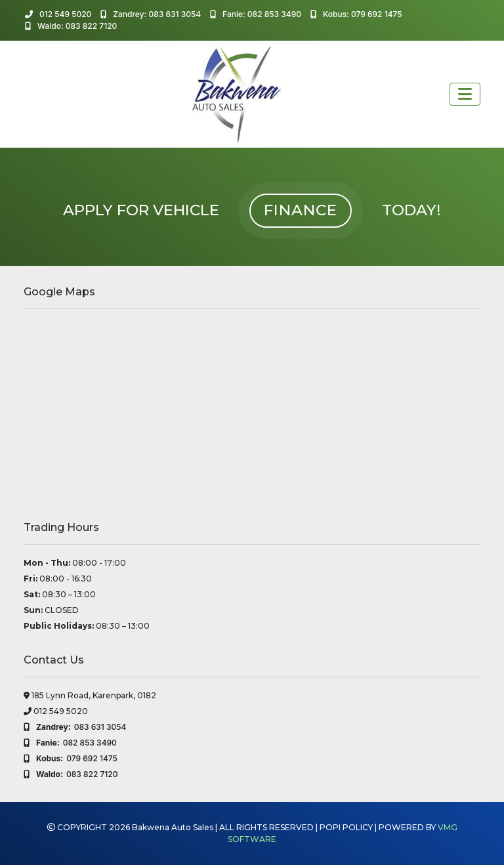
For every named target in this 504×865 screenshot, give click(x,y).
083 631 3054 (75, 727)
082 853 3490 (70, 743)
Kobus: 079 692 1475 (356, 14)
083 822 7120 (71, 774)
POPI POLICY (346, 827)
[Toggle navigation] (465, 94)
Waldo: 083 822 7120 (71, 26)
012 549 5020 (58, 14)
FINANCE (301, 210)
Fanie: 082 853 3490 (256, 14)
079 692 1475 (71, 759)
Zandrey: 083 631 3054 (151, 14)
